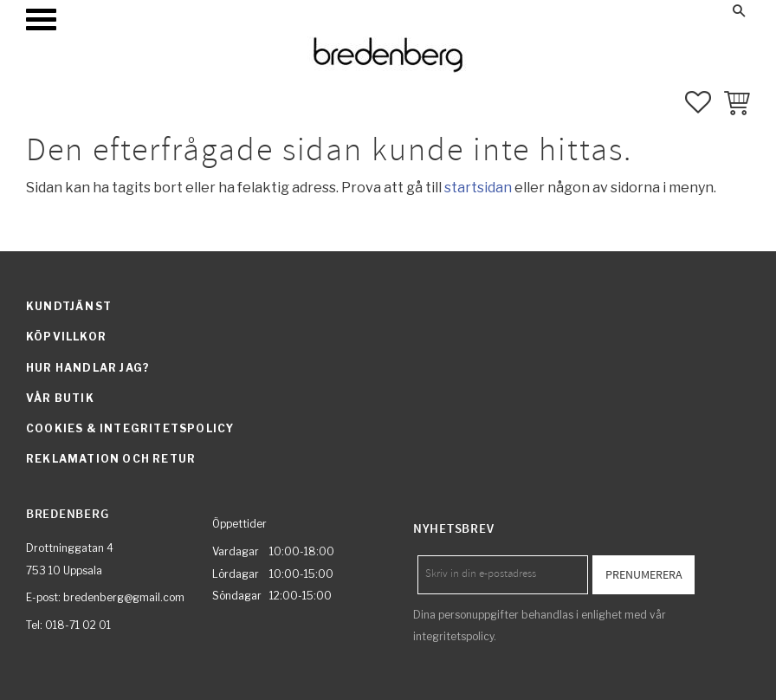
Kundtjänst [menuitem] (69, 306)
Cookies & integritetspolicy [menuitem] (130, 428)
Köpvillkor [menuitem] (66, 337)
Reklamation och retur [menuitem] (111, 459)
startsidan (478, 188)
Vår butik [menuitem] (60, 398)
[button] (41, 19)
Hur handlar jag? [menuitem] (88, 368)
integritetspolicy (453, 636)
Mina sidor (568, 10)
